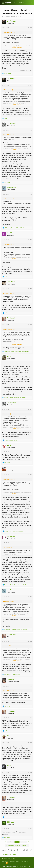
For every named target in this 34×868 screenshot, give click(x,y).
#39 (31, 804)
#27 (31, 325)
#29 (31, 409)
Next (23, 842)
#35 (31, 686)
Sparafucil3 (11, 282)
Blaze (9, 736)
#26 (31, 289)
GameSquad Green (8, 858)
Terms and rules (14, 861)
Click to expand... (17, 47)
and (11, 440)
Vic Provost (11, 21)
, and (16, 228)
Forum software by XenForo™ (16, 866)
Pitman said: (6, 646)
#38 (31, 772)
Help (3, 863)
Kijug (9, 766)
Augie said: (6, 414)
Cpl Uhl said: (6, 548)
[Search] (31, 3)
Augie (9, 356)
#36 (31, 718)
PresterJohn (11, 318)
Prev (11, 842)
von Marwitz (11, 187)
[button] (3, 3)
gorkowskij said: (7, 601)
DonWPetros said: (8, 32)
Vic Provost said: (8, 199)
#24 (31, 194)
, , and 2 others (15, 531)
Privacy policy (24, 861)
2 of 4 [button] (17, 842)
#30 (31, 452)
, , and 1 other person (17, 351)
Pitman (10, 468)
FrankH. (10, 233)
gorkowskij (11, 536)
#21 (31, 28)
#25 (31, 240)
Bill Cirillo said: (7, 90)
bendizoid (11, 679)
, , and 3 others (16, 585)
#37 (31, 743)
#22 (31, 85)
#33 (31, 597)
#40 (31, 829)
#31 (31, 475)
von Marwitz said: (8, 329)
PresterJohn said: (8, 135)
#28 (31, 363)
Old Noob (10, 822)
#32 (31, 543)
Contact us (5, 861)
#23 (31, 130)
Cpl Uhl (10, 445)
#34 (31, 641)
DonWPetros (7, 17)
